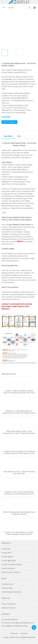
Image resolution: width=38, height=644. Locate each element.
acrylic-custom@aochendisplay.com (19, 623)
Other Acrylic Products (11, 220)
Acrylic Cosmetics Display (12, 564)
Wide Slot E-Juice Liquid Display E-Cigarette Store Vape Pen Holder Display (19, 412)
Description (8, 136)
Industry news (7, 588)
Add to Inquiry (9, 122)
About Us (14, 633)
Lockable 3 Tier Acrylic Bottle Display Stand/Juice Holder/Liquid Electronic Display (19, 493)
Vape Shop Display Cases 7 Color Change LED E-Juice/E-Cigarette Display (19, 432)
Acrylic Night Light (9, 561)
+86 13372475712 (11, 620)
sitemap (24, 633)
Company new (7, 584)
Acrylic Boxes (25, 217)
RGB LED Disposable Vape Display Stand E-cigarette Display (19, 513)
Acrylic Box (6, 549)
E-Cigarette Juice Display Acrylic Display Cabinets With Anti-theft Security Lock (19, 452)
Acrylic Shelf (6, 553)
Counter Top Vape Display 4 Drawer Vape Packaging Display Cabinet (19, 533)
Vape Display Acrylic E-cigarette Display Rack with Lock (19, 473)
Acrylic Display (13, 217)
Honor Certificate (8, 604)
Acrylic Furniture (8, 568)
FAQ (19, 136)
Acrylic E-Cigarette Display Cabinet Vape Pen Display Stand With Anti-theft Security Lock (19, 392)
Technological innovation (12, 592)
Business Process (8, 608)
